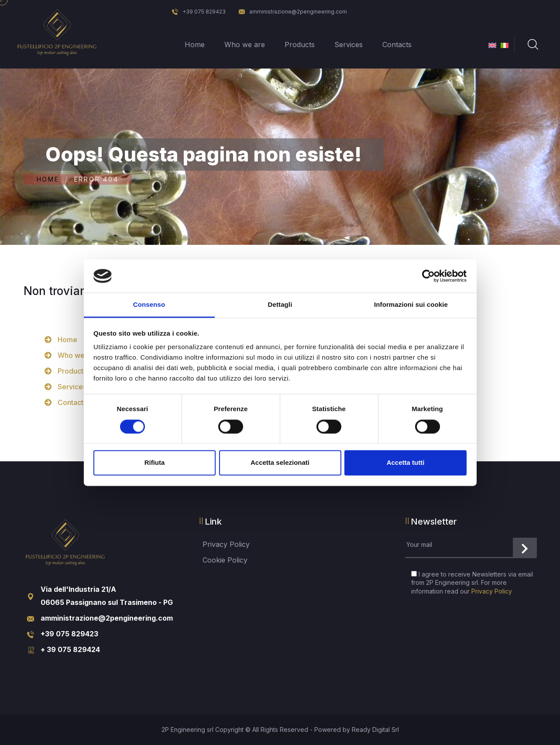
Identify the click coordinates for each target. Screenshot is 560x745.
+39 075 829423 (199, 12)
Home (195, 45)
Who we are (245, 45)
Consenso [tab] (149, 305)
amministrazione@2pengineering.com (293, 12)
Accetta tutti (406, 463)
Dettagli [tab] (280, 305)
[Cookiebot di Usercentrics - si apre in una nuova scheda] (428, 276)
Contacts (397, 45)
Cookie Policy (225, 560)
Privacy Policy (226, 544)
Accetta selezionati (280, 463)
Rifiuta (155, 463)
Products (300, 45)
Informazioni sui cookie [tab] (411, 305)
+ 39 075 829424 (70, 649)
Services (349, 45)
